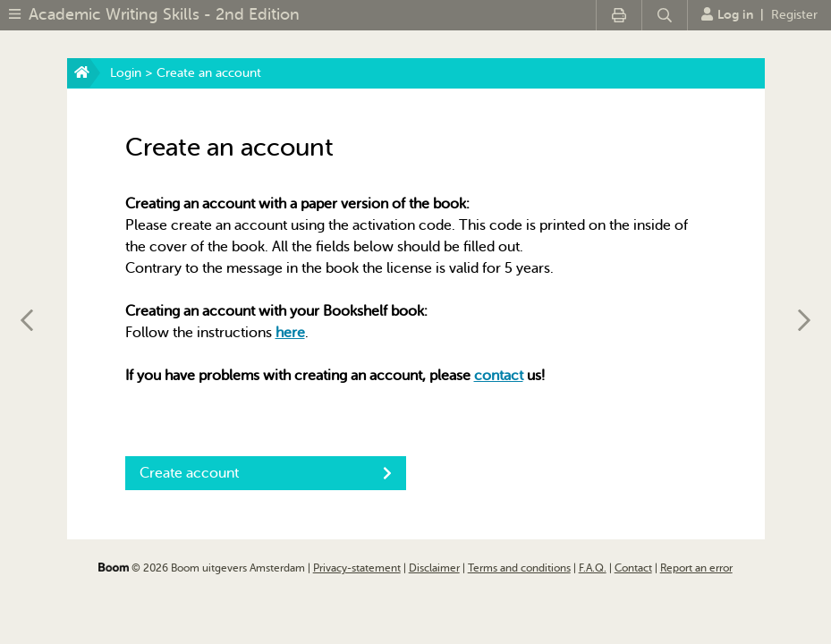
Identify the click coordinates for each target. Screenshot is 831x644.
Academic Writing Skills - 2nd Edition (164, 14)
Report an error (696, 568)
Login (126, 73)
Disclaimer (434, 568)
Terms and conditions (519, 568)
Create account (266, 473)
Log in (727, 14)
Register (794, 15)
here (290, 333)
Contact (633, 568)
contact (499, 376)
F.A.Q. (593, 568)
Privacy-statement (357, 568)
